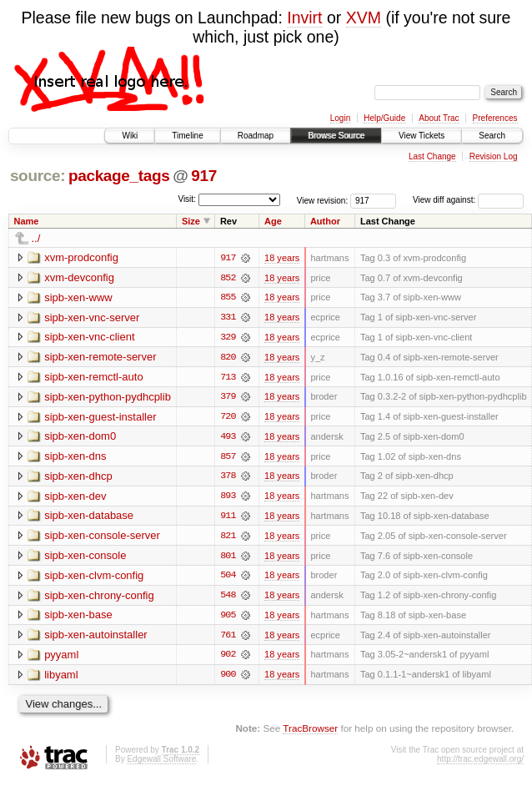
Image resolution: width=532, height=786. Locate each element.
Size (191, 221)
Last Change (432, 156)
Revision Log (494, 156)
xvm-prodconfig (81, 257)
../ (36, 238)
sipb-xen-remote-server (100, 358)
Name (27, 221)
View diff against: (468, 200)
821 (228, 538)
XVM (364, 18)
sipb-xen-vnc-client (89, 338)
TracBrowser (310, 732)
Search (492, 136)
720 (228, 418)
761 (228, 638)
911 (228, 518)
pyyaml (61, 658)
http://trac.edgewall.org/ (480, 763)
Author (325, 221)
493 (228, 438)
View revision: (323, 200)
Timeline (187, 136)
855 (228, 298)
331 (228, 318)
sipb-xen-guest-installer (100, 418)
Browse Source (336, 136)
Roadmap (256, 136)
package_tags (119, 176)
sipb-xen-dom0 (80, 438)
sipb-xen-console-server (102, 538)
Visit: (187, 199)
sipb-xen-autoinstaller (96, 638)
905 (228, 618)
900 (228, 678)
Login (340, 118)
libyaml (61, 678)
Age (273, 221)
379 (228, 398)
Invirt (304, 18)
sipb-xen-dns (75, 458)
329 (228, 338)
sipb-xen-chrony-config (99, 598)
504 (228, 578)
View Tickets (422, 136)
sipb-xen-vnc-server (92, 317)
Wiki (130, 136)
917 (204, 176)
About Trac (439, 118)
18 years (282, 258)
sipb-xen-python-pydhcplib (108, 398)
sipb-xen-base (78, 618)
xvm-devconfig (79, 277)
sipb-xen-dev (75, 498)
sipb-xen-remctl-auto (94, 378)
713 (228, 378)
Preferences (495, 118)
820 (228, 358)
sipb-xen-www (78, 297)
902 (228, 658)
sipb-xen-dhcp (78, 478)
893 (228, 498)
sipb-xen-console (85, 558)
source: (38, 176)
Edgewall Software (161, 763)
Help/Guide (384, 118)
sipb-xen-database (89, 518)
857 (228, 458)
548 (228, 598)
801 (228, 558)
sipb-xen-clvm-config (94, 578)
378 (228, 478)
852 (228, 278)
